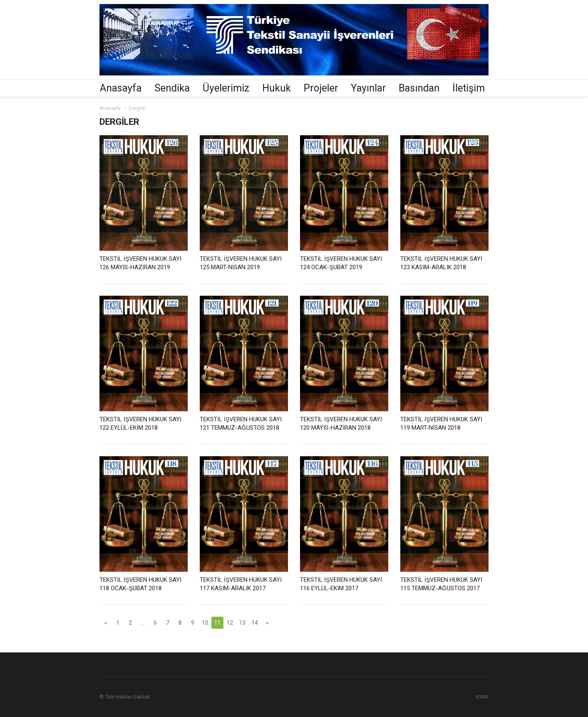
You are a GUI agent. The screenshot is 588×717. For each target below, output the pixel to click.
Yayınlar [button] (368, 88)
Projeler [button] (321, 88)
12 (230, 623)
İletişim (469, 88)
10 (205, 623)
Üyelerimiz (226, 88)
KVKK (482, 697)
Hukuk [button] (277, 88)
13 (242, 623)
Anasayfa (121, 88)
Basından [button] (419, 88)
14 (255, 623)
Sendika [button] (172, 88)
